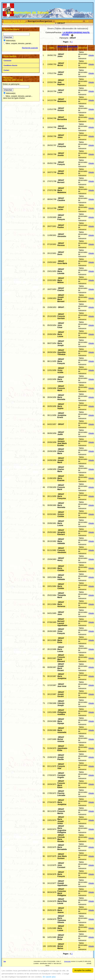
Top (5, 961)
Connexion (7, 61)
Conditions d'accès (10, 65)
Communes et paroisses (69, 21)
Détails (91, 55)
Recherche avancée (30, 48)
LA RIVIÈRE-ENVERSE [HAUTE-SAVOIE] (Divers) (46, 22)
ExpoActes (68, 961)
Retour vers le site (15, 21)
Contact (6, 70)
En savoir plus (49, 977)
